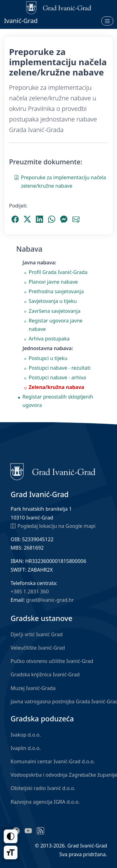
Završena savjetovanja (55, 311)
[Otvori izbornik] (107, 21)
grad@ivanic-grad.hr (50, 600)
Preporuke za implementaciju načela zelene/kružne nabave (60, 181)
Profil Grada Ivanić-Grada (58, 272)
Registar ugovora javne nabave (56, 325)
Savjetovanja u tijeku (53, 301)
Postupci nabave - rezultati (60, 368)
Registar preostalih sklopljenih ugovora (58, 401)
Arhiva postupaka (49, 339)
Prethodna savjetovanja (56, 291)
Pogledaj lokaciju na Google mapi (53, 526)
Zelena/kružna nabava (56, 387)
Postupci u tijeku (48, 358)
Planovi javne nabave (53, 282)
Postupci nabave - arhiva (57, 377)
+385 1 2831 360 (30, 592)
